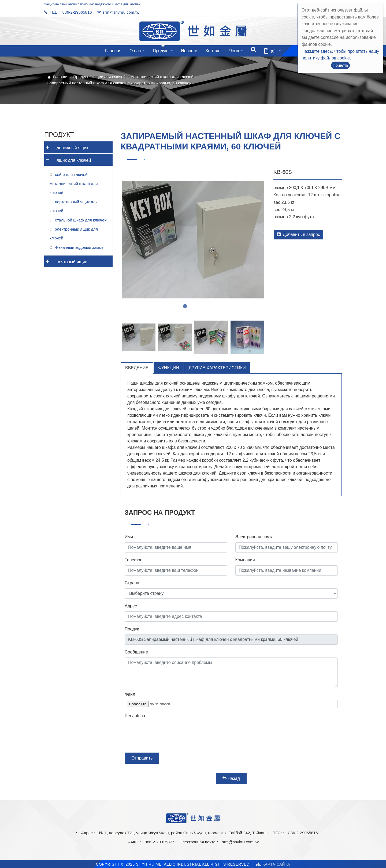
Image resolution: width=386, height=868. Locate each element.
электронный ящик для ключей (74, 234)
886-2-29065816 (77, 12)
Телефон (133, 560)
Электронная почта (255, 537)
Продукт (161, 51)
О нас (135, 51)
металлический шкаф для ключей (162, 77)
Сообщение (136, 652)
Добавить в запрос (298, 234)
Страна (132, 583)
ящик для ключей (109, 77)
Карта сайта (276, 864)
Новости (189, 51)
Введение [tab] (137, 368)
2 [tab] (185, 306)
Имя (129, 537)
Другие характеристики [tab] (217, 368)
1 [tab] (177, 306)
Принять (341, 65)
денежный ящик (66, 146)
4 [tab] (201, 306)
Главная (113, 51)
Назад (231, 778)
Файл (130, 694)
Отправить (142, 758)
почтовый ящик (66, 260)
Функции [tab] (168, 368)
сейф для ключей (71, 174)
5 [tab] (209, 306)
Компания (245, 560)
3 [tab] (193, 306)
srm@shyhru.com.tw (240, 842)
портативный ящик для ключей (74, 206)
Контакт (213, 51)
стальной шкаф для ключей (81, 220)
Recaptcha (135, 716)
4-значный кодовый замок (79, 247)
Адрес (131, 606)
